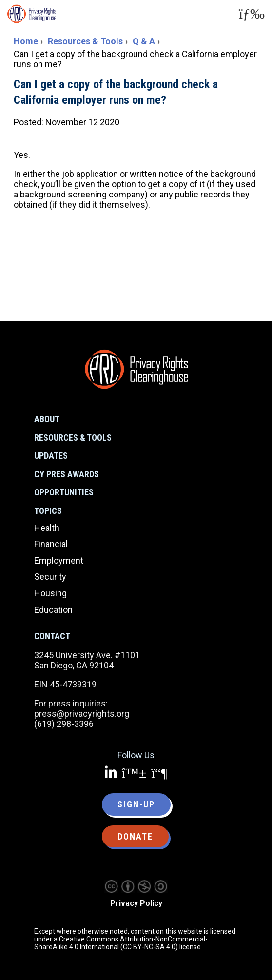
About (47, 419)
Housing (50, 593)
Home (26, 41)
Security (50, 577)
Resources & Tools (85, 41)
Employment (59, 560)
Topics (48, 511)
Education (53, 610)
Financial (51, 544)
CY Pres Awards (67, 474)
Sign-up (136, 804)
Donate (135, 836)
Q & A (144, 41)
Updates (51, 456)
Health (47, 528)
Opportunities (64, 492)
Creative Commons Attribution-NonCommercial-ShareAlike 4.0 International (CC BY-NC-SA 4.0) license (121, 943)
